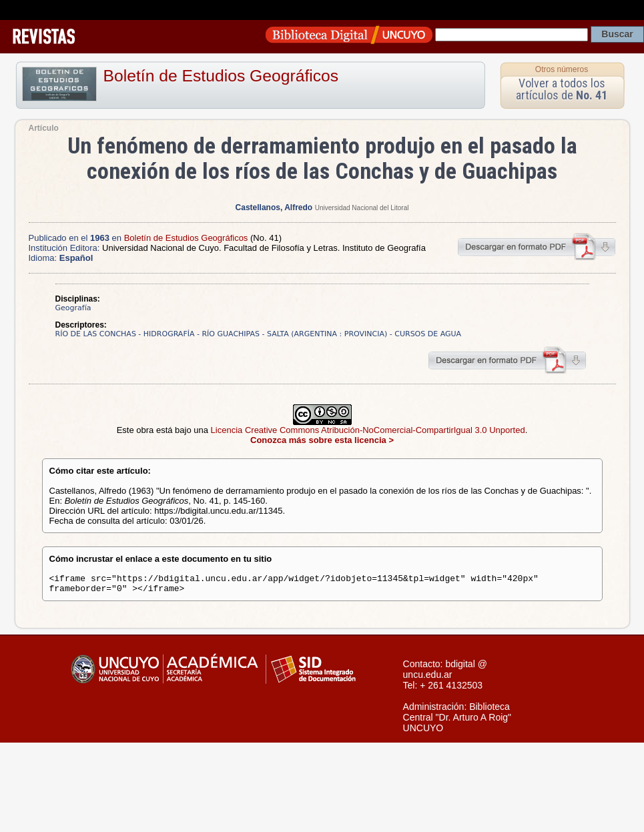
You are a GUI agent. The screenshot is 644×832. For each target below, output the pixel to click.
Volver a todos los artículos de (562, 89)
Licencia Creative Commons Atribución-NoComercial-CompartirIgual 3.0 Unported (368, 430)
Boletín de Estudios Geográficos (221, 76)
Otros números (562, 69)
